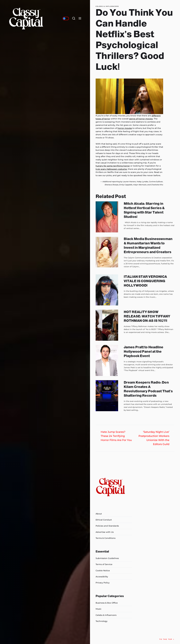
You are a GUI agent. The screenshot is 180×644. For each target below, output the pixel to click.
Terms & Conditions (106, 538)
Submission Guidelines (107, 558)
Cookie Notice (103, 571)
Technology (102, 621)
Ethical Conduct (104, 520)
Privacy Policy (103, 583)
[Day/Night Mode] (66, 18)
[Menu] (80, 18)
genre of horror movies (141, 119)
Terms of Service (104, 564)
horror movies (125, 128)
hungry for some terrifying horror (113, 166)
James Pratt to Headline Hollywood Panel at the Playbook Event (144, 351)
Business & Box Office (107, 603)
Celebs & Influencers (107, 6)
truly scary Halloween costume (111, 169)
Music (99, 609)
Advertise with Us (105, 532)
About (99, 514)
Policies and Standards (107, 526)
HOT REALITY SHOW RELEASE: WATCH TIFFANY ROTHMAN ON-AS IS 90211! (147, 316)
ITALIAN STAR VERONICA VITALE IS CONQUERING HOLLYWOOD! (145, 281)
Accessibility (102, 577)
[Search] (74, 18)
